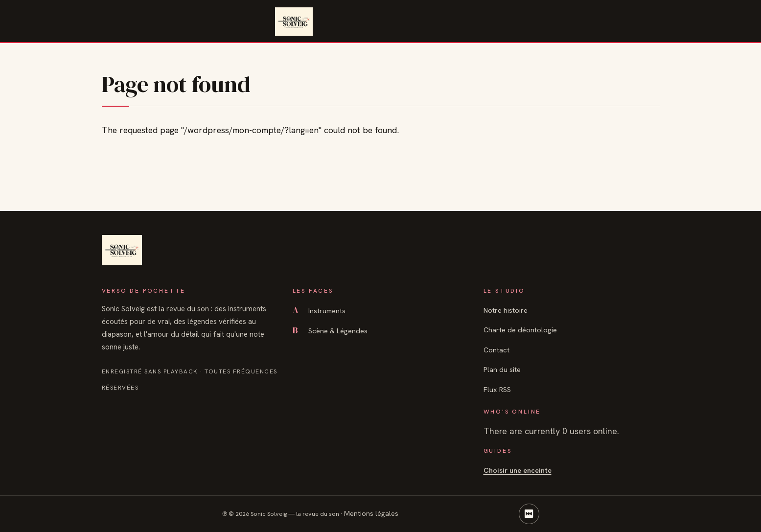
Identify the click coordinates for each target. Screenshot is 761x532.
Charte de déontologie (520, 330)
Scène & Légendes (330, 331)
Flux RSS (497, 389)
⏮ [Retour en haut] (529, 513)
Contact (496, 350)
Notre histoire (506, 310)
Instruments (319, 311)
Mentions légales (371, 513)
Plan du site (502, 369)
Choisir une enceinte (518, 470)
